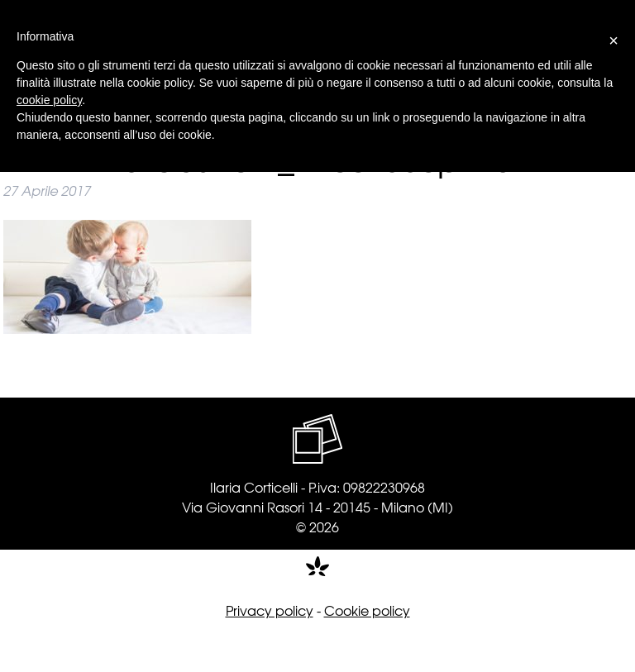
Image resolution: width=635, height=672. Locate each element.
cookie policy (49, 100)
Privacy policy (270, 610)
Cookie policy (367, 610)
